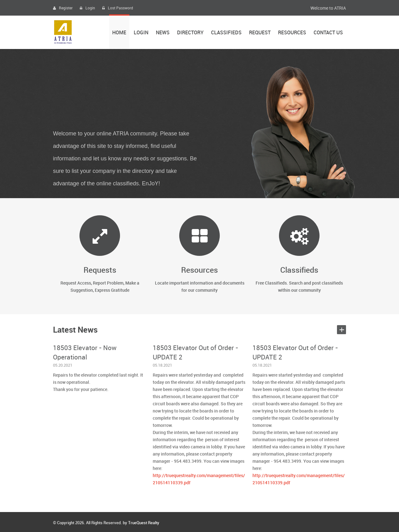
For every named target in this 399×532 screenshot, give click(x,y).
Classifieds (226, 33)
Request (260, 33)
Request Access (76, 283)
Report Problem (108, 283)
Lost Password (118, 8)
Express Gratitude (112, 290)
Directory (190, 33)
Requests (100, 270)
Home (119, 33)
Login (87, 8)
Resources (292, 33)
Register (63, 8)
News (163, 33)
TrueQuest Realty (144, 523)
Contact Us (328, 33)
